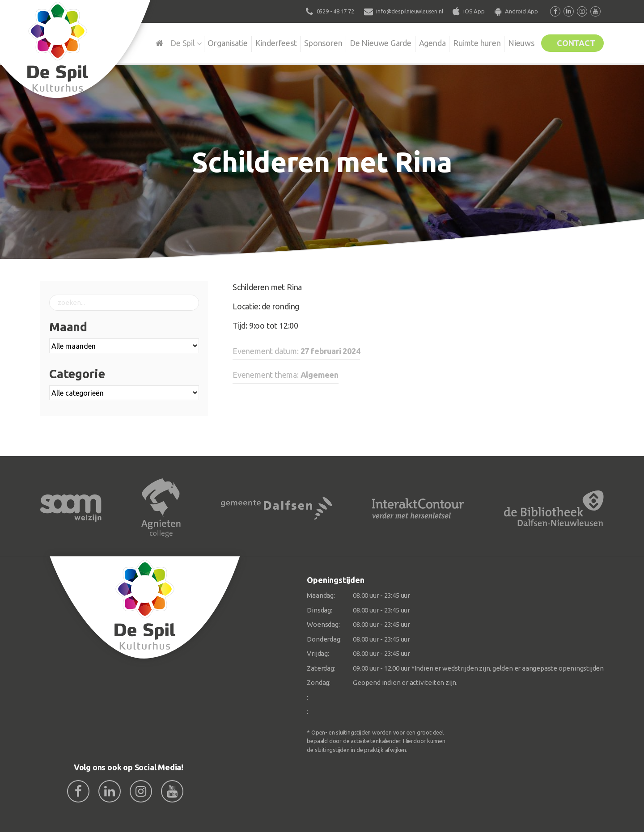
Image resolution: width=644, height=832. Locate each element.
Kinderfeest (259, 42)
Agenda (421, 42)
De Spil (162, 42)
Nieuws (515, 42)
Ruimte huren (468, 42)
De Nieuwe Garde (368, 42)
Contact (573, 42)
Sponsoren (308, 42)
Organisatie (209, 42)
